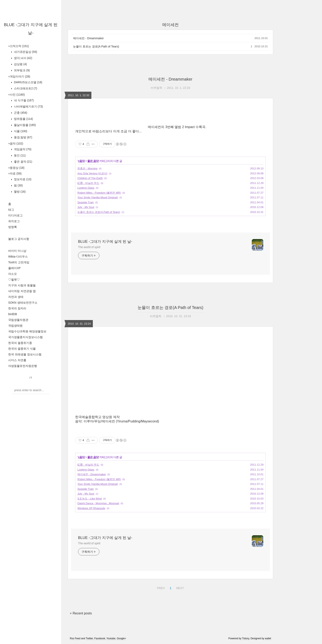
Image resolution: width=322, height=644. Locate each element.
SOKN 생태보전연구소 (23, 303)
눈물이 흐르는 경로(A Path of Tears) (96, 46)
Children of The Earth (90, 178)
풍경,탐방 (23, 137)
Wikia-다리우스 (18, 257)
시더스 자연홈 (17, 360)
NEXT (179, 587)
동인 (19, 155)
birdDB (13, 314)
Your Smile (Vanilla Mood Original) (98, 197)
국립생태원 (15, 326)
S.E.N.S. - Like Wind (90, 499)
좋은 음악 (23, 162)
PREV (160, 587)
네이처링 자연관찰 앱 (22, 291)
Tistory (246, 638)
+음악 (16, 143)
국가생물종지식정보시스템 (25, 337)
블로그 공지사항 (19, 239)
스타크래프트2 (25, 88)
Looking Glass (86, 188)
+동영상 (16, 168)
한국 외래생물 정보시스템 (25, 354)
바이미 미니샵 (17, 251)
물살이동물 (24, 125)
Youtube (111, 638)
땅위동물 (23, 119)
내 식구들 (23, 100)
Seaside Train (86, 202)
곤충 (20, 113)
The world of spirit (89, 247)
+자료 (15, 173)
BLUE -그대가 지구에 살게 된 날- (105, 242)
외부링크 (21, 70)
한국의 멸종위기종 (20, 343)
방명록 (13, 227)
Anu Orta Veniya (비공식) (92, 173)
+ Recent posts (81, 613)
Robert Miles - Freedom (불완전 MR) (99, 193)
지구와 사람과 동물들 (22, 285)
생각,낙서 (23, 58)
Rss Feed (75, 638)
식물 (20, 131)
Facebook (100, 638)
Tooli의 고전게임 (19, 262)
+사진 (17, 95)
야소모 (13, 274)
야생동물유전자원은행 (23, 366)
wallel (268, 638)
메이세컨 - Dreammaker (88, 38)
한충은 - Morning (87, 168)
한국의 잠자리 (17, 308)
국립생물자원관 (18, 320)
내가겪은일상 (25, 52)
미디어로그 (15, 215)
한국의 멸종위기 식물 (22, 349)
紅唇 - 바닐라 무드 (88, 183)
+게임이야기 (19, 76)
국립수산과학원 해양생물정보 (27, 331)
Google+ (122, 638)
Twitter (89, 638)
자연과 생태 (16, 297)
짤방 (19, 192)
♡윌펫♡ (14, 280)
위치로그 (14, 221)
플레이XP (14, 268)
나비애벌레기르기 (28, 106)
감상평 (20, 64)
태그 (11, 210)
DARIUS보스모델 (28, 82)
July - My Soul (86, 207)
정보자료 (22, 179)
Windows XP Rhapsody (91, 508)
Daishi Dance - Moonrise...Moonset (98, 503)
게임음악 (22, 149)
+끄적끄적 (19, 46)
